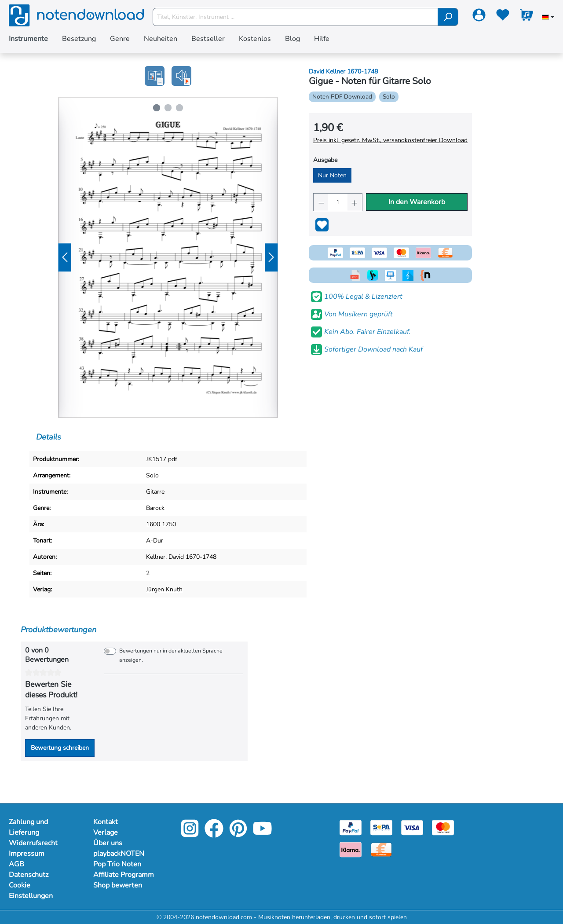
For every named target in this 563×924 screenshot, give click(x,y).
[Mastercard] (443, 827)
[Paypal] (351, 827)
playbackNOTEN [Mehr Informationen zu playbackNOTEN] (119, 854)
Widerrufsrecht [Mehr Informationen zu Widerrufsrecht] (33, 843)
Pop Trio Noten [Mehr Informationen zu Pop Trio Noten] (117, 864)
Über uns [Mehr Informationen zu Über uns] (108, 843)
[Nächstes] (271, 258)
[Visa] (412, 827)
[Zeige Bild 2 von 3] (168, 108)
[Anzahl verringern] (321, 202)
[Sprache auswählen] (548, 18)
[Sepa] (381, 827)
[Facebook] (214, 834)
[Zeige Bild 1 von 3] (157, 108)
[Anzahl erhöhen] (355, 202)
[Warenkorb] (526, 17)
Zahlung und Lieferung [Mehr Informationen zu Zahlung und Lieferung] (28, 827)
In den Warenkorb (417, 202)
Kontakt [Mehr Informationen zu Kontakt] (106, 822)
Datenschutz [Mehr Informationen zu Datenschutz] (29, 875)
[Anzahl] (338, 202)
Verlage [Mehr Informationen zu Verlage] (106, 832)
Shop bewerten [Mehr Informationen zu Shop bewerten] (118, 885)
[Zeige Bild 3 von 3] (179, 108)
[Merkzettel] (503, 17)
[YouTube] (262, 834)
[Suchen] (448, 17)
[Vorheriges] (65, 258)
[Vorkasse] (381, 849)
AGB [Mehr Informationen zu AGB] (16, 864)
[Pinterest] (238, 834)
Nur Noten (332, 175)
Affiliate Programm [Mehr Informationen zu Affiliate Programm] (124, 875)
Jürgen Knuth (164, 589)
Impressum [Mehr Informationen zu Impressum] (27, 854)
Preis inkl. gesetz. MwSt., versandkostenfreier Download (390, 140)
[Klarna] (351, 849)
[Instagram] (190, 834)
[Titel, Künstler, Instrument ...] (296, 17)
